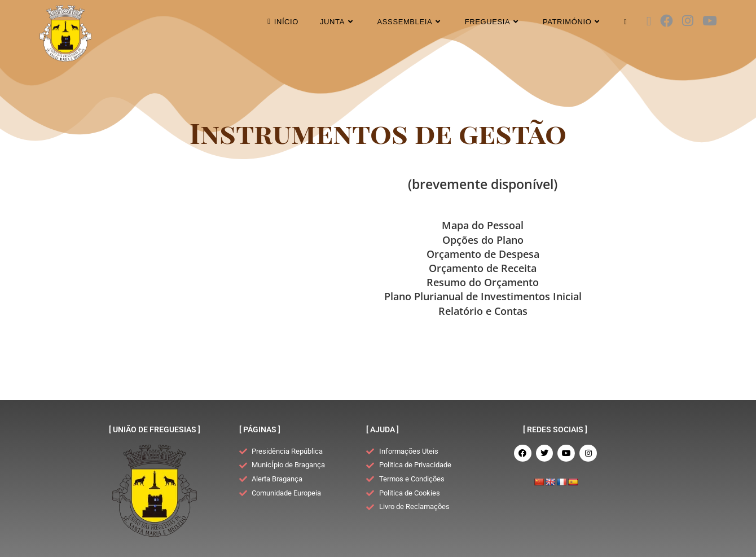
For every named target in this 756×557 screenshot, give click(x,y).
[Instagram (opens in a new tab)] (688, 21)
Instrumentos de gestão (378, 132)
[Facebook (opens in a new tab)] (667, 21)
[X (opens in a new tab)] (649, 21)
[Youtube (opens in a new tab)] (709, 21)
